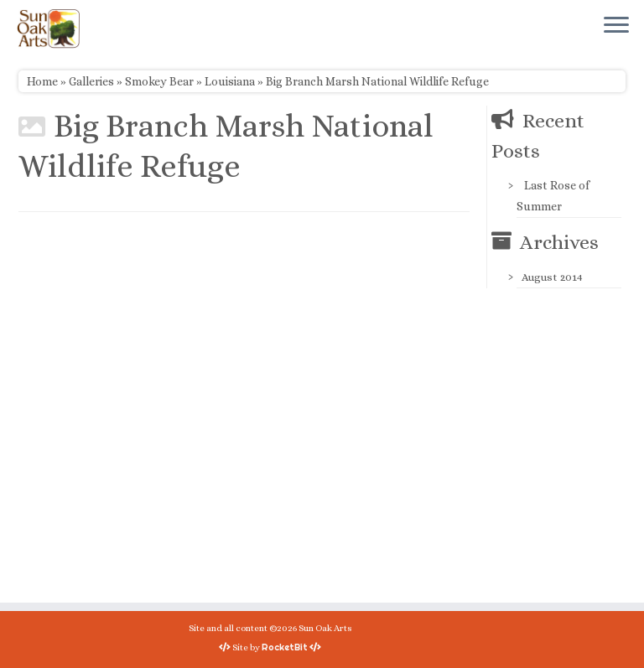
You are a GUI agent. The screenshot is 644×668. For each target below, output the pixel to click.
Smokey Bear (159, 81)
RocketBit (285, 647)
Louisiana (230, 81)
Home (42, 81)
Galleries (91, 81)
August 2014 (552, 277)
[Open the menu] (616, 26)
